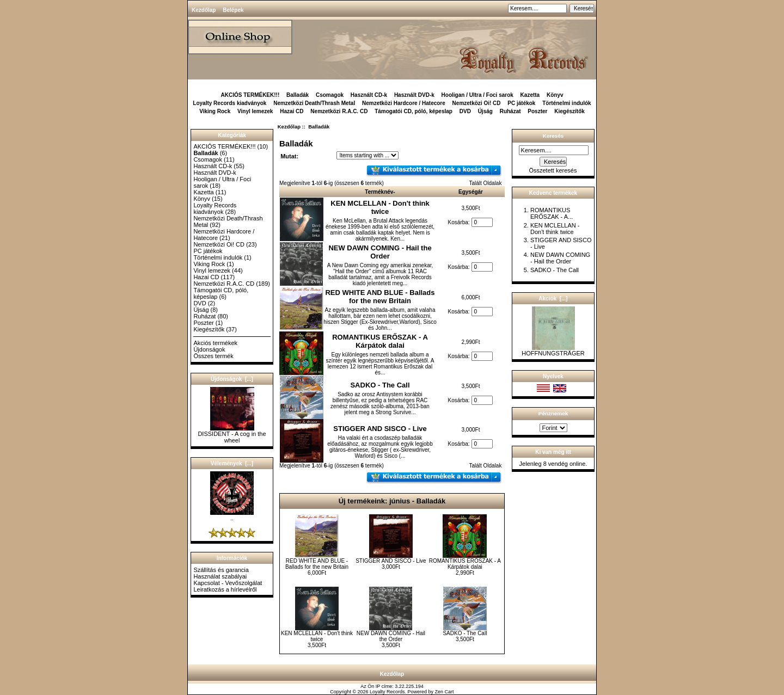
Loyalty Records (387, 692)
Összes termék (213, 356)
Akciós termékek (215, 343)
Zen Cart (445, 692)
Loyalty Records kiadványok (229, 103)
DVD (465, 111)
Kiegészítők (569, 111)
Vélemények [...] (232, 463)
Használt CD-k (369, 95)
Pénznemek (553, 413)
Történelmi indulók (566, 103)
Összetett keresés (553, 170)
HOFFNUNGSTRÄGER (553, 350)
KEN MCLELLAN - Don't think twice (380, 207)
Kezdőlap (204, 10)
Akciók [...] (553, 299)
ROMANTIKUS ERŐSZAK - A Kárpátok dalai (380, 341)
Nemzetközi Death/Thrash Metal (314, 103)
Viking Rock (215, 111)
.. (232, 515)
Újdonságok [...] (232, 379)
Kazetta (530, 95)
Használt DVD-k (414, 95)
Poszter (537, 111)
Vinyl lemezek (255, 111)
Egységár (471, 192)
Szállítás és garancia (221, 570)
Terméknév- (380, 192)
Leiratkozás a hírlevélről (225, 589)
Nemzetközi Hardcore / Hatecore (404, 103)
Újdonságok (209, 349)
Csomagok (330, 95)
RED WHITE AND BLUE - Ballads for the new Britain (380, 297)
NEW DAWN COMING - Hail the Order (380, 252)
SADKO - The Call (380, 385)
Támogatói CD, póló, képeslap (414, 111)
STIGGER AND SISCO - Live (380, 429)
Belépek (233, 10)
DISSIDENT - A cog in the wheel (232, 434)
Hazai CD (292, 111)
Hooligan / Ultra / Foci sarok (477, 95)
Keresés (553, 136)
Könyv (555, 95)
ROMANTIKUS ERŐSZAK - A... (552, 213)
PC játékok (521, 103)
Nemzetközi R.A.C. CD (339, 111)
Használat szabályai (220, 576)
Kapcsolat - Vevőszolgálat (228, 583)
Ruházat (510, 111)
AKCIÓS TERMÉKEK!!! (250, 95)
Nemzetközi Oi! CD (477, 103)
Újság (485, 111)
